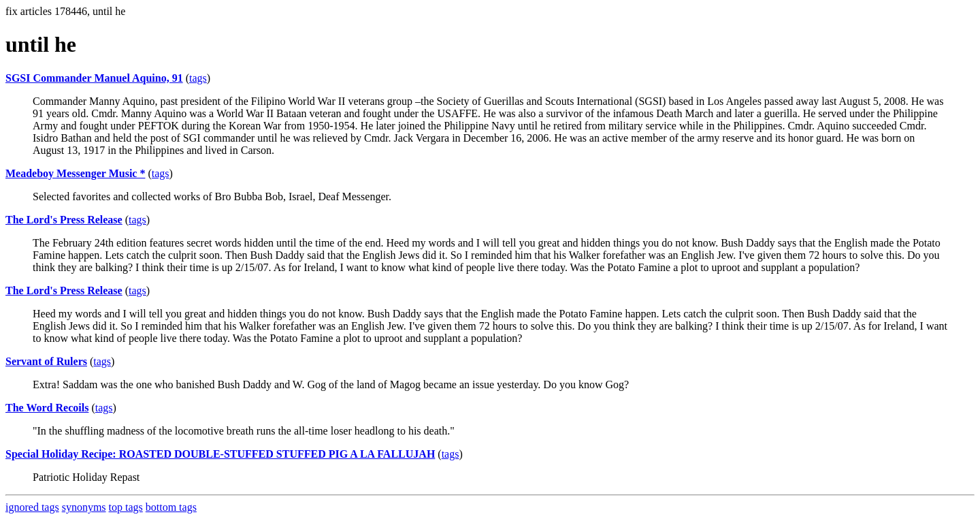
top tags (126, 507)
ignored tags (32, 507)
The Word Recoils (47, 408)
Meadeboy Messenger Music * (75, 173)
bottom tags (171, 507)
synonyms (84, 507)
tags (198, 78)
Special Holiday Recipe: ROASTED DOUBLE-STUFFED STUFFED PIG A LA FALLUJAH (220, 454)
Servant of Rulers (46, 361)
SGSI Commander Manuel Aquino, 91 (94, 78)
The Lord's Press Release (64, 220)
